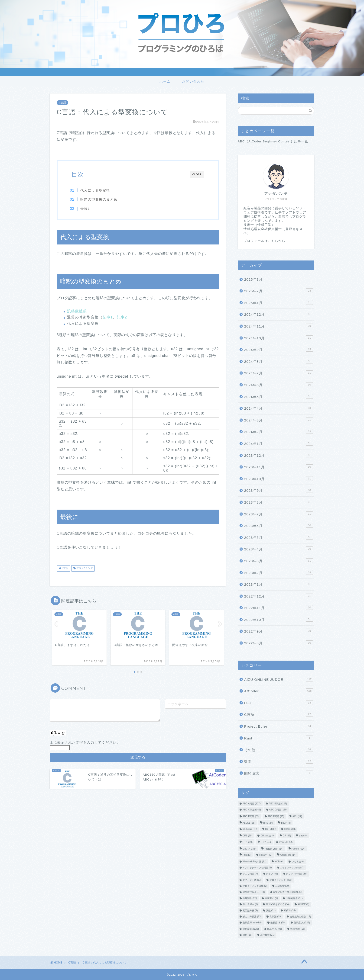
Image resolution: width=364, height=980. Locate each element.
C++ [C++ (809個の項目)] (271, 829)
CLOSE (197, 175)
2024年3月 (279, 420)
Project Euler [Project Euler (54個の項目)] (274, 849)
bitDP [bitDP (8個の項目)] (286, 823)
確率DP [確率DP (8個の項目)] (303, 904)
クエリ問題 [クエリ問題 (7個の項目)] (250, 874)
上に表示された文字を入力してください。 (85, 743)
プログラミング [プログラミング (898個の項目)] (281, 880)
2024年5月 (279, 396)
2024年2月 (279, 431)
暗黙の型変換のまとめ (101, 199)
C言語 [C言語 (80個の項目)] (290, 829)
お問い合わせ (193, 81)
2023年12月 (279, 455)
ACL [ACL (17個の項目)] (297, 816)
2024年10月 (279, 338)
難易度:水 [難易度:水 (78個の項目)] (278, 923)
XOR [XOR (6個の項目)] (279, 862)
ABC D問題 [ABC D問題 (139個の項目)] (278, 810)
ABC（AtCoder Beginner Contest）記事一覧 (273, 141)
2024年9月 (279, 349)
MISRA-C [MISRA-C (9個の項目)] (249, 849)
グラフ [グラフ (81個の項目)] (272, 874)
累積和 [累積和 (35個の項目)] (290, 911)
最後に (88, 209)
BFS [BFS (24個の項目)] (268, 823)
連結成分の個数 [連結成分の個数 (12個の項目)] (300, 917)
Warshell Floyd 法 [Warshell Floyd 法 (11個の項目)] (255, 862)
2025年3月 (279, 279)
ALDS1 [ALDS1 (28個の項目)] (249, 823)
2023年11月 (279, 467)
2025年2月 (279, 291)
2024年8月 (279, 361)
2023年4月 (279, 549)
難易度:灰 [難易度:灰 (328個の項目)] (302, 923)
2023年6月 (279, 525)
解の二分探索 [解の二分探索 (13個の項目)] (252, 917)
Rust (279, 738)
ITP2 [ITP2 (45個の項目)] (266, 842)
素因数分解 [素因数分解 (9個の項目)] (250, 911)
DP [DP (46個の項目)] (287, 836)
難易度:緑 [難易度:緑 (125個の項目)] (251, 929)
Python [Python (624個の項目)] (299, 849)
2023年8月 (279, 502)
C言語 (62, 103)
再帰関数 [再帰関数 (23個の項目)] (250, 898)
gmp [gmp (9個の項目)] (303, 836)
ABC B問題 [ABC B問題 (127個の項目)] (278, 804)
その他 (279, 749)
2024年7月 (279, 373)
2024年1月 (279, 443)
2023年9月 (279, 490)
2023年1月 (279, 584)
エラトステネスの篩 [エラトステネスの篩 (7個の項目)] (292, 868)
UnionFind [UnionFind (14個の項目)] (288, 855)
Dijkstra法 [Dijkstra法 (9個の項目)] (267, 836)
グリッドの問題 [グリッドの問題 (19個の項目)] (297, 874)
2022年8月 (279, 643)
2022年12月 (279, 596)
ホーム (165, 81)
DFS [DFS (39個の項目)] (247, 836)
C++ (279, 703)
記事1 (108, 318)
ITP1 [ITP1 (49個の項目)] (248, 842)
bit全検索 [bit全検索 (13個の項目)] (250, 829)
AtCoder (279, 691)
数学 (279, 761)
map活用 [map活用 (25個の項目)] (286, 842)
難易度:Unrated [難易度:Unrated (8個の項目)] (252, 923)
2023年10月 (279, 479)
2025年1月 (279, 302)
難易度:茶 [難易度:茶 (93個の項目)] (274, 929)
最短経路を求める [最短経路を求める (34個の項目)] (278, 904)
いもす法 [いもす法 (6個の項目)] (298, 862)
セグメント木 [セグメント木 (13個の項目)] (252, 880)
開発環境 (279, 773)
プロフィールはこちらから (264, 241)
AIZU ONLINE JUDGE (279, 679)
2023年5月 (279, 537)
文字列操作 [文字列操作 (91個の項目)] (294, 898)
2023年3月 (279, 561)
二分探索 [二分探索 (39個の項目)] (282, 886)
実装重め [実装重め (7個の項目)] (271, 898)
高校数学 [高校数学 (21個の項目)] (267, 935)
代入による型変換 (97, 190)
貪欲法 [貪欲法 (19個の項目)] (275, 917)
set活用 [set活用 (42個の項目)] (266, 855)
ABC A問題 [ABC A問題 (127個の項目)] (252, 804)
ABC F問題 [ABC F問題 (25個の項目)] (276, 816)
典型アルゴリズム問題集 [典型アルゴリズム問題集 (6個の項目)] (288, 892)
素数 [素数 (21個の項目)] (271, 911)
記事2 (122, 318)
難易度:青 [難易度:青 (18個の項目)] (298, 929)
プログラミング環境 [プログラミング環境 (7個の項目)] (255, 886)
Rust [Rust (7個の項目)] (247, 855)
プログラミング (84, 569)
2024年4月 (279, 408)
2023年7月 (279, 514)
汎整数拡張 (77, 311)
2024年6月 (279, 385)
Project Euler (279, 726)
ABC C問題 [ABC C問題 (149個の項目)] (252, 810)
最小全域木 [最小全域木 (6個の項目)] (250, 904)
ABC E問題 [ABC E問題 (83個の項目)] (251, 816)
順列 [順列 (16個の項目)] (247, 935)
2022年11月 (279, 607)
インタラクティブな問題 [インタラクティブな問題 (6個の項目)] (257, 868)
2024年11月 (279, 326)
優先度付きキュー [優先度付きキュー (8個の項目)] (254, 892)
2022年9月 (279, 631)
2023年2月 (279, 572)
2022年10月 (279, 619)
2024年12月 (279, 314)
